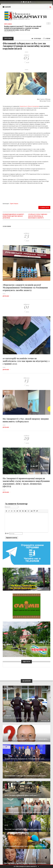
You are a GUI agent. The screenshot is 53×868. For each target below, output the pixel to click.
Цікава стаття (44, 208)
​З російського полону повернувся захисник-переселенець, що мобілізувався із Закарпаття (38, 216)
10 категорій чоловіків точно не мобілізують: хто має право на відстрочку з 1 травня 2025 (26, 361)
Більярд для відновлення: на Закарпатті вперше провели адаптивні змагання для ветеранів (13, 216)
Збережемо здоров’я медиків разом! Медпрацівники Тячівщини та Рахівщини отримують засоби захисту (25, 287)
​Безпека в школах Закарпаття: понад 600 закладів (19, 718)
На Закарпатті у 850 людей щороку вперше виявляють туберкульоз (26, 420)
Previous (48, 23)
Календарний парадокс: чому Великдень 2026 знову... (26, 846)
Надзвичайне (7, 791)
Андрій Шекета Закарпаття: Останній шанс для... (25, 759)
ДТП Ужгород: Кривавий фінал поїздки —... (22, 795)
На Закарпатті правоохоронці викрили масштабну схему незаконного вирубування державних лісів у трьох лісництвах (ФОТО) (26, 482)
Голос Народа (7, 735)
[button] (6, 511)
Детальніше (7, 296)
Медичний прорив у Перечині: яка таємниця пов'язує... (27, 812)
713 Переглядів (36, 38)
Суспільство (8, 716)
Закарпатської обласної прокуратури (29, 106)
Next (49, 23)
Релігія (6, 842)
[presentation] (6, 511)
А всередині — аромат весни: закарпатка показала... (26, 863)
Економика (7, 755)
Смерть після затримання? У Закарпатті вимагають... (27, 739)
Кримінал (7, 772)
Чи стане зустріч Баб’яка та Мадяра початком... (24, 829)
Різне (6, 859)
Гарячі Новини (14, 204)
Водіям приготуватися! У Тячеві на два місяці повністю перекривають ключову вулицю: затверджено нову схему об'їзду (23, 28)
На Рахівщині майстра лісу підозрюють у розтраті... (26, 776)
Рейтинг (47, 38)
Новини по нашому (9, 808)
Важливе (6, 825)
